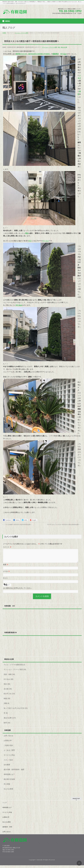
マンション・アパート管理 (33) (15, 672)
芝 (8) (6, 716)
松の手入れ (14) (9, 696)
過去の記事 (64, 47)
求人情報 (7, 787)
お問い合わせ (8, 738)
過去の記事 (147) (10, 721)
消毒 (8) (6, 706)
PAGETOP (76, 801)
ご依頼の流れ (8, 748)
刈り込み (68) (9, 682)
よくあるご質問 (9, 753)
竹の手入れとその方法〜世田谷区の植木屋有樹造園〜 (64, 525)
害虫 (27, 233)
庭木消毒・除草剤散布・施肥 (14, 772)
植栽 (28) (7, 701)
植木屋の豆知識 (9, 782)
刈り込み (46, 241)
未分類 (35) (8, 692)
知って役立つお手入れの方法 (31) (16, 711)
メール (6, 574)
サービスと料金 (9, 758)
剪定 (59, 47)
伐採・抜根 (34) (9, 677)
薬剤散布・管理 (7, 830)
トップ (5, 805)
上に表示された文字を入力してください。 (18, 591)
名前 (6, 567)
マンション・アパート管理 (49, 47)
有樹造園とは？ (9, 777)
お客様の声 (8, 743)
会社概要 (7, 767)
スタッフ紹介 (8, 763)
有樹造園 (39, 862)
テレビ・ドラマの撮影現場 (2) (14, 667)
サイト (5, 581)
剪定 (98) (7, 687)
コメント (7, 547)
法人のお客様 (8, 792)
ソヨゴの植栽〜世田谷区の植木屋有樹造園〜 (17, 525)
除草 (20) (7, 725)
